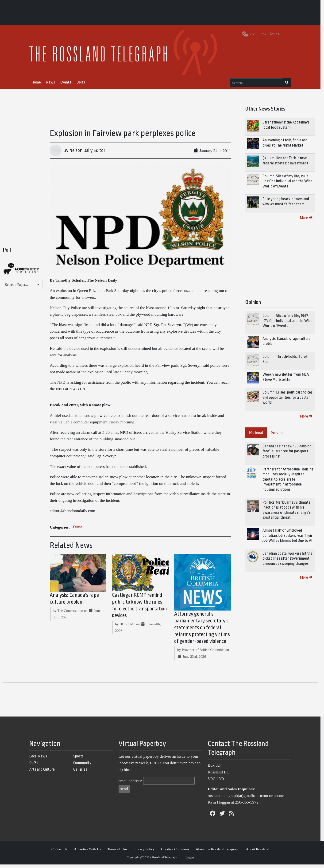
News (52, 82)
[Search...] (258, 83)
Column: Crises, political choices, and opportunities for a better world (291, 397)
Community (84, 766)
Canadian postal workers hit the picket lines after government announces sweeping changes (291, 558)
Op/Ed (35, 766)
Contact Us (61, 852)
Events (67, 82)
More (310, 218)
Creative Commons (177, 852)
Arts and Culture (44, 773)
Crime (78, 529)
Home (38, 82)
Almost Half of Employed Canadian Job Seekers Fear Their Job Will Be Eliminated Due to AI (291, 535)
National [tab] (260, 433)
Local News (40, 759)
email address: (132, 784)
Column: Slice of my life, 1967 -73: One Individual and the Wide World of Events (291, 181)
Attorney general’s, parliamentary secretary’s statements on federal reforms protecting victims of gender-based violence (204, 631)
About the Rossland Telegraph (219, 852)
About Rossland (259, 852)
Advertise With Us (89, 852)
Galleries (82, 773)
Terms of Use (119, 852)
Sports (80, 759)
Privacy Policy (146, 852)
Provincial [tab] (283, 433)
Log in (192, 861)
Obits (82, 82)
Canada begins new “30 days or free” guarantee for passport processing (290, 451)
